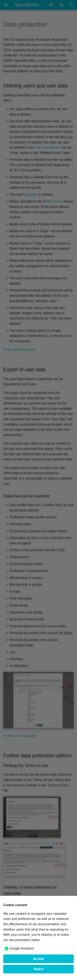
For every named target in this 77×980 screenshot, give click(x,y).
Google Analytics (22, 948)
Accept (38, 959)
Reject (38, 969)
